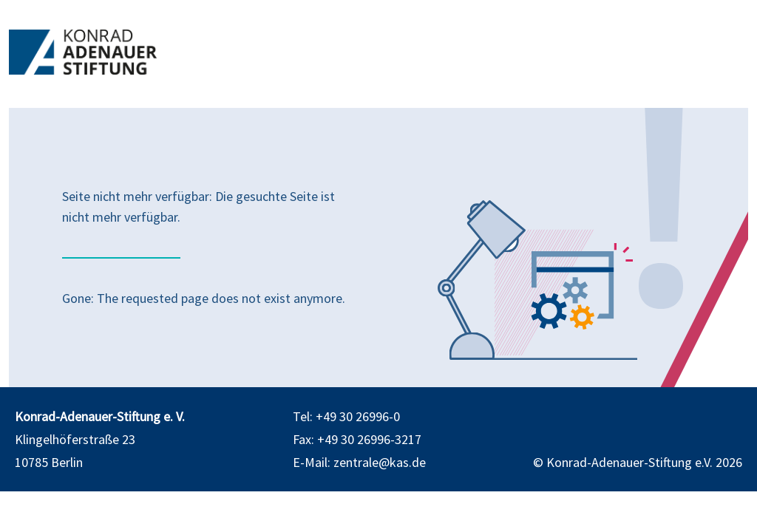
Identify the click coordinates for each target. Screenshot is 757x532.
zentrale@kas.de (380, 462)
